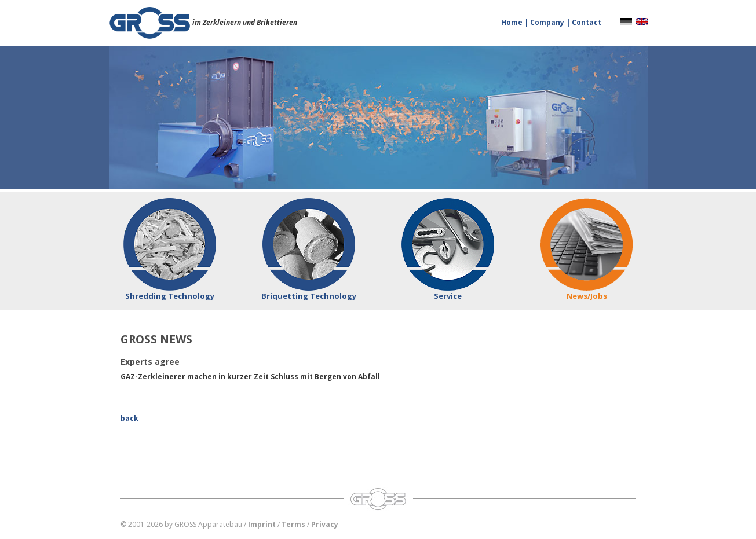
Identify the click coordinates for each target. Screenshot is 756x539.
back (129, 418)
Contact (587, 22)
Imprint (262, 524)
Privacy (325, 524)
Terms (293, 524)
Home (513, 22)
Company (548, 22)
